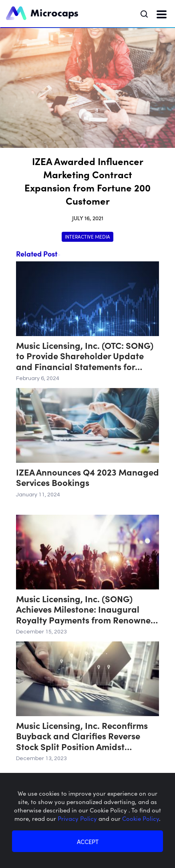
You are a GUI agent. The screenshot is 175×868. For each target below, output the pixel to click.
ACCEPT (88, 841)
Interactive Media (87, 236)
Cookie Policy (141, 818)
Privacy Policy (78, 818)
